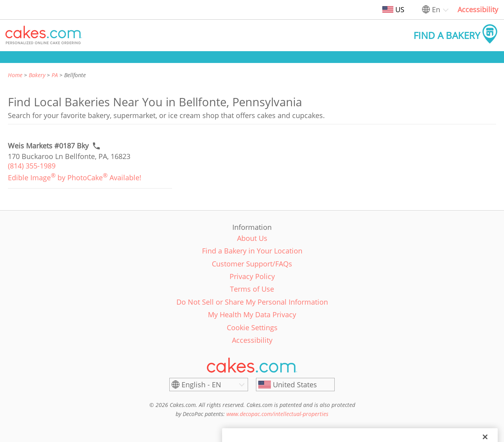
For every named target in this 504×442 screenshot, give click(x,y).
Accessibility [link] (478, 9)
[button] (44, 35)
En (436, 9)
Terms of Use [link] (252, 289)
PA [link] (55, 75)
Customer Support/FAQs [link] (252, 264)
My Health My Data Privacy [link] (252, 314)
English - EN (201, 385)
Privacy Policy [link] (252, 276)
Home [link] (15, 75)
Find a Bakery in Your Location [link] (252, 251)
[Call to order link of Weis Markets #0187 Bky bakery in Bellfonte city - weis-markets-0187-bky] (48, 146)
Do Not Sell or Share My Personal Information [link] (252, 302)
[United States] (295, 385)
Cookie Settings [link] (252, 327)
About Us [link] (252, 238)
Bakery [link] (37, 75)
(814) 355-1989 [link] (32, 166)
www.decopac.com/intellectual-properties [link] (277, 414)
